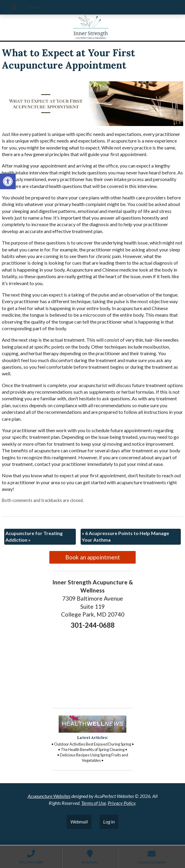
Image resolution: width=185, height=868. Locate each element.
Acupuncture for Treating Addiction (34, 536)
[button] (8, 181)
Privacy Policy (122, 803)
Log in (109, 822)
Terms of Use (94, 803)
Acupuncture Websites (49, 796)
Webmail (79, 822)
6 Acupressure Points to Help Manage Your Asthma (125, 536)
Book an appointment (93, 557)
